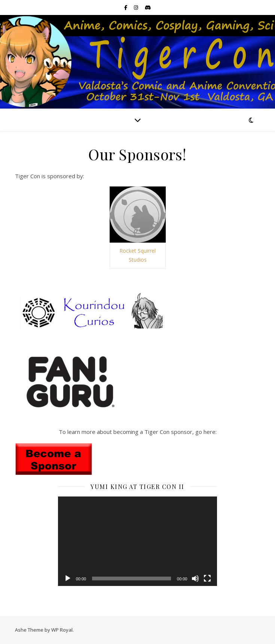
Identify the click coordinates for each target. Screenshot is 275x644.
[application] (138, 541)
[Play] (68, 578)
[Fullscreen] (207, 578)
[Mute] (195, 578)
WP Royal (62, 630)
